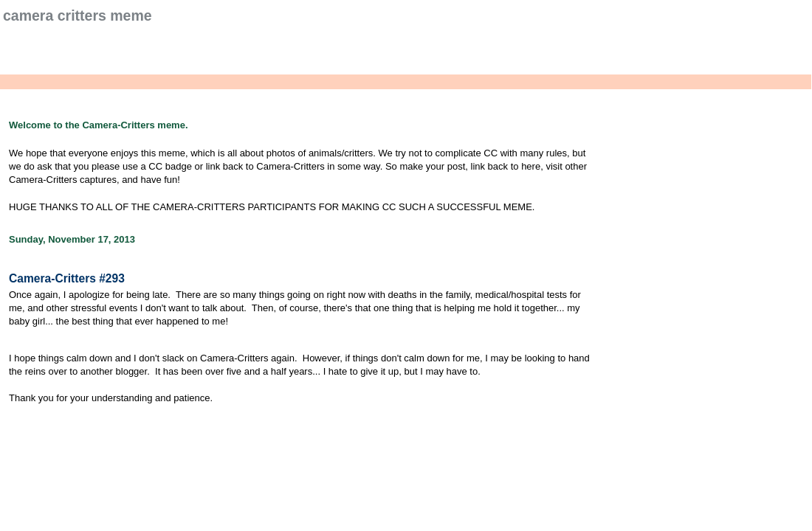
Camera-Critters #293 (67, 278)
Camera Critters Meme (78, 15)
